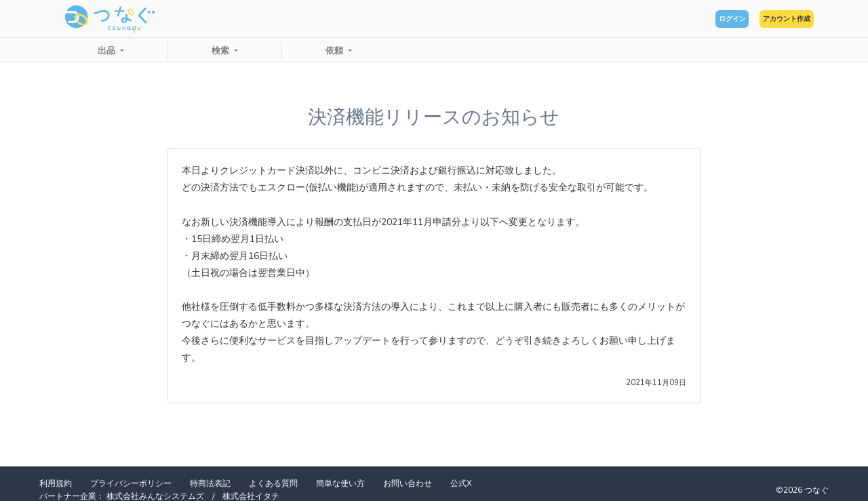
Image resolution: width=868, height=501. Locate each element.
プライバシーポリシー (131, 483)
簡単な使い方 (340, 483)
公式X (461, 483)
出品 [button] (108, 51)
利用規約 (56, 483)
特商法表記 (210, 483)
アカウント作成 (767, 19)
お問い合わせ (408, 483)
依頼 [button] (336, 51)
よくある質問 (273, 483)
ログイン (675, 19)
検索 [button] (222, 51)
